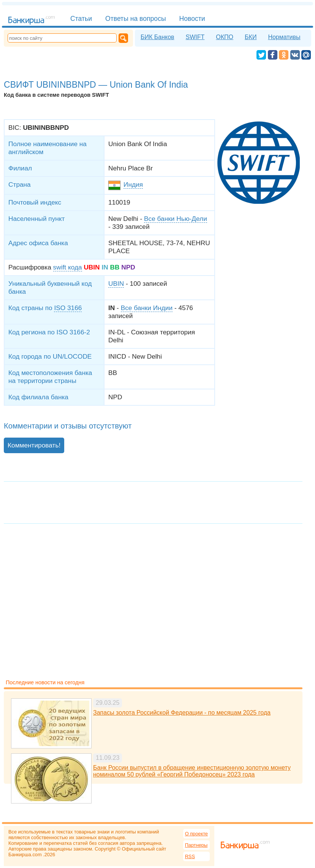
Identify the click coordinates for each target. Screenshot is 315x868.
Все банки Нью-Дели (176, 219)
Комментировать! (34, 445)
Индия (133, 184)
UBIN (116, 284)
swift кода (68, 267)
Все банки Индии (147, 308)
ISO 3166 (68, 308)
